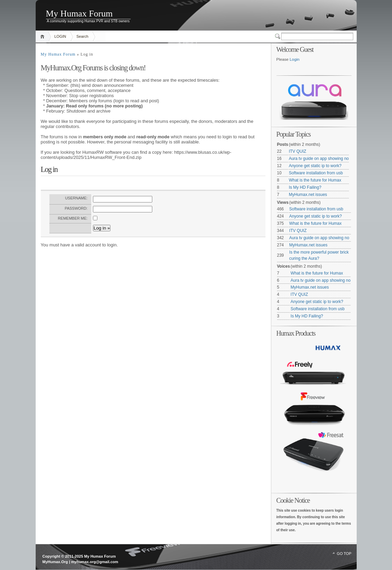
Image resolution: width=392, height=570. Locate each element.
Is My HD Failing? (305, 187)
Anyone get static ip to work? (315, 166)
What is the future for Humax (315, 180)
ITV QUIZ (298, 151)
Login (295, 59)
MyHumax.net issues (308, 195)
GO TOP (344, 554)
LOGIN (60, 36)
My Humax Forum (79, 14)
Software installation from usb (316, 173)
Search (82, 36)
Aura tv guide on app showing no (319, 159)
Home (43, 37)
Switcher (278, 36)
